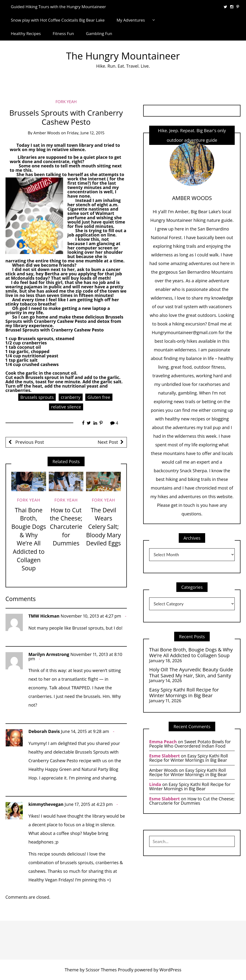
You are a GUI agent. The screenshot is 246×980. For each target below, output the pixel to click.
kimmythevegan (46, 804)
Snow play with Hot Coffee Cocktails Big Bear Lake (58, 20)
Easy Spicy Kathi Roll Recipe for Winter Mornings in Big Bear (184, 693)
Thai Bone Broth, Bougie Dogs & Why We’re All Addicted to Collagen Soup (29, 539)
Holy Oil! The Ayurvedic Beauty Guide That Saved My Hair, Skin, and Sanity (191, 672)
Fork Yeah (66, 102)
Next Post (108, 442)
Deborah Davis (44, 731)
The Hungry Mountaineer (123, 56)
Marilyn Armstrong (49, 654)
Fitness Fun (63, 33)
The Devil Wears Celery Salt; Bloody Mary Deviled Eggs (103, 527)
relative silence (66, 407)
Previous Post (29, 442)
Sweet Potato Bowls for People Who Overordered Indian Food (190, 744)
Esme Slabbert (165, 756)
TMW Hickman (44, 616)
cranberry (71, 397)
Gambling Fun (99, 33)
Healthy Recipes (26, 33)
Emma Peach (163, 742)
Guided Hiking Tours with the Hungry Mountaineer (58, 7)
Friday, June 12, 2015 (86, 133)
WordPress (170, 970)
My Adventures (131, 20)
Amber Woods (47, 133)
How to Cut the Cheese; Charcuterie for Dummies (66, 527)
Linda (155, 784)
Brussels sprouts (37, 397)
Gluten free (99, 397)
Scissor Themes (101, 970)
